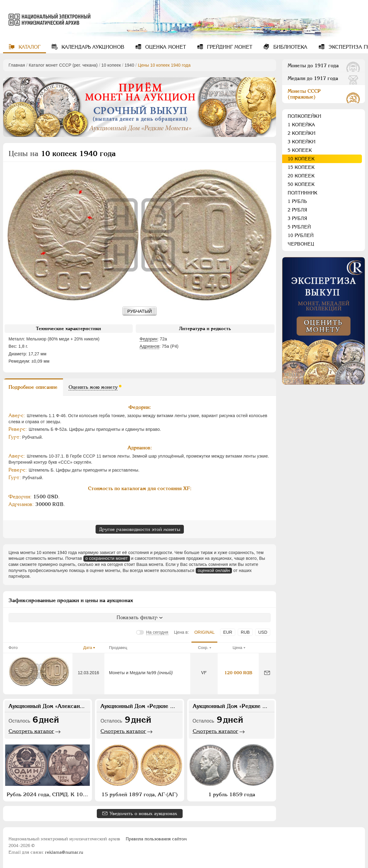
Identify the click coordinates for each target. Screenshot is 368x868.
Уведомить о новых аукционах (143, 813)
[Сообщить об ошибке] (267, 673)
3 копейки (301, 142)
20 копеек (301, 176)
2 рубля (297, 210)
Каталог (29, 47)
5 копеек (300, 150)
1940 (129, 65)
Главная (17, 65)
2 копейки (301, 133)
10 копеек (111, 65)
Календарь (92, 47)
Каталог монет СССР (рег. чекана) (63, 65)
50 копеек (301, 184)
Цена (237, 648)
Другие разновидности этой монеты (140, 529)
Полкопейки (304, 116)
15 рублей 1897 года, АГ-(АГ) (140, 794)
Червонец (301, 244)
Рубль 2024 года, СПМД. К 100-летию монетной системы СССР (48, 794)
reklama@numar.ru (64, 852)
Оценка (165, 47)
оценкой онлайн (214, 570)
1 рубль (297, 201)
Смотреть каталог (31, 731)
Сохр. (203, 648)
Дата (88, 648)
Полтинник (303, 193)
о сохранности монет (107, 558)
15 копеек (301, 167)
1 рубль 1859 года (232, 794)
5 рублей (299, 227)
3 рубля (297, 218)
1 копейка (301, 125)
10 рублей (301, 235)
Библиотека (290, 47)
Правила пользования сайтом (156, 839)
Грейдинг (229, 47)
